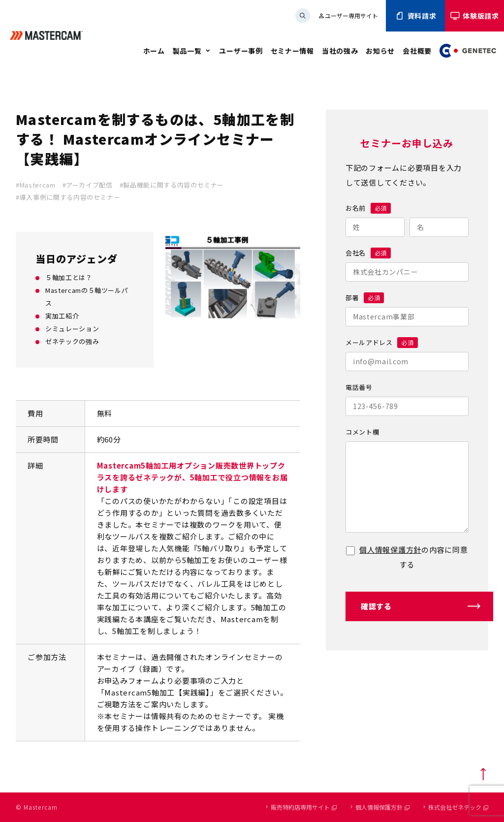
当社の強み (340, 51)
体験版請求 (474, 16)
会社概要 (417, 51)
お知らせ (380, 51)
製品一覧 (187, 51)
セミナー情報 (292, 51)
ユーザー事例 (241, 51)
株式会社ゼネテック (458, 807)
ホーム (154, 51)
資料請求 (416, 16)
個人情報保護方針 (390, 550)
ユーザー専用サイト (348, 16)
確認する (376, 606)
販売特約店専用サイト (304, 807)
